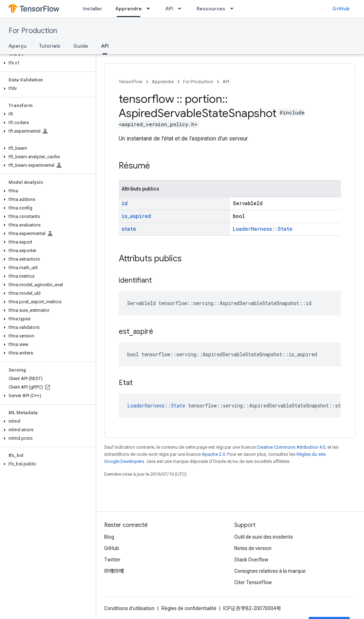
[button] (46, 63)
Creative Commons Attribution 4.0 (291, 447)
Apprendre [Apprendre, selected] (129, 9)
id (125, 203)
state (129, 229)
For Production (33, 31)
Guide (81, 46)
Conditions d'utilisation (129, 608)
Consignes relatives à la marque (270, 571)
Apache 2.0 (213, 454)
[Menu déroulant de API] (182, 9)
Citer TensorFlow (253, 582)
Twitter (112, 560)
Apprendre (163, 82)
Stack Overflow (251, 560)
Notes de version (253, 548)
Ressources (211, 9)
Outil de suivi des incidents (264, 537)
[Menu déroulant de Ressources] (234, 9)
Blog (109, 537)
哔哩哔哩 (114, 571)
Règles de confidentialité (189, 608)
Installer (93, 9)
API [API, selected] (105, 46)
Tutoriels (50, 46)
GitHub (341, 9)
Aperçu (17, 46)
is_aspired (136, 216)
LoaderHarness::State (263, 229)
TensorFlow (131, 82)
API (169, 9)
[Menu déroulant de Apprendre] (150, 9)
